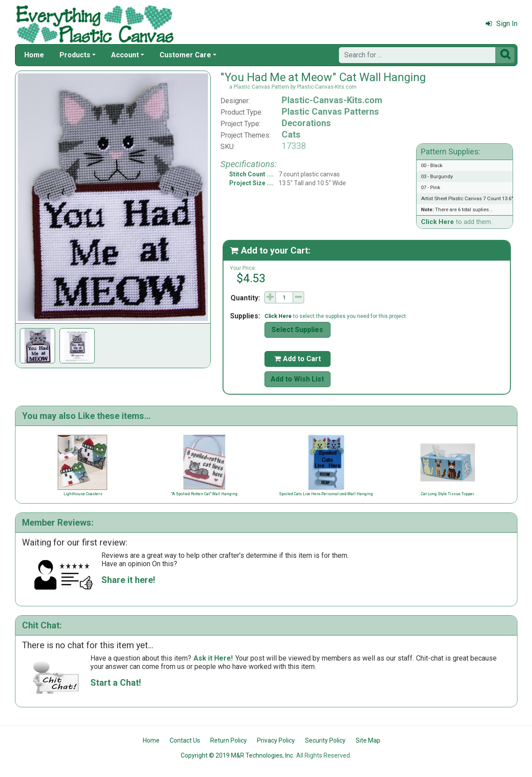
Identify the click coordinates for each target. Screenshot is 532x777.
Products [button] (75, 55)
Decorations (306, 123)
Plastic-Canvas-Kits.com (332, 100)
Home (34, 55)
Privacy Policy (276, 740)
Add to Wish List (297, 379)
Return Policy (229, 740)
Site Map (368, 740)
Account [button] (125, 55)
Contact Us (185, 740)
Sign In (502, 24)
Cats (291, 134)
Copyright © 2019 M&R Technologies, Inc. (238, 755)
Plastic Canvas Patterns (330, 112)
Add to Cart (298, 359)
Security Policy (325, 740)
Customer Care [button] (185, 55)
